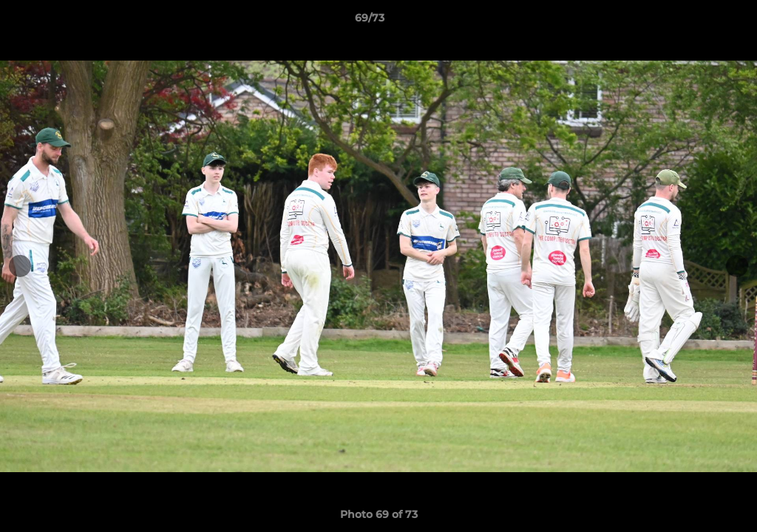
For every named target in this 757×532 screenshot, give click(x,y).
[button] (695, 21)
